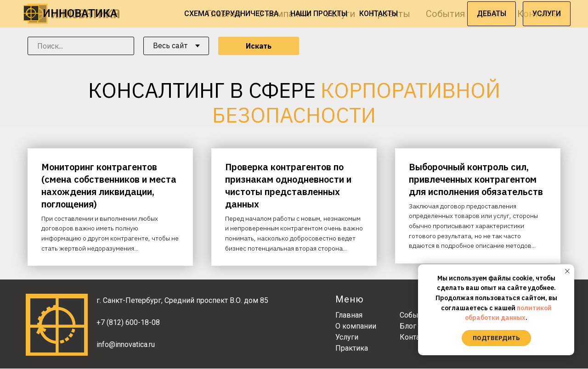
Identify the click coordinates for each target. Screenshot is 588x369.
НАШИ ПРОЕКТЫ (319, 14)
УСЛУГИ (547, 14)
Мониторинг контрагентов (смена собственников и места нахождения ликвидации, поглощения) (109, 185)
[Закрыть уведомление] (567, 271)
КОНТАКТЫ (379, 14)
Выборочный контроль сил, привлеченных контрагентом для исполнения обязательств (476, 179)
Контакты (416, 338)
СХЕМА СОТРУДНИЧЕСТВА (231, 14)
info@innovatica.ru (126, 345)
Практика (352, 349)
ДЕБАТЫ (492, 14)
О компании (356, 327)
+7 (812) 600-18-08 (128, 323)
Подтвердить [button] (496, 338)
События (415, 316)
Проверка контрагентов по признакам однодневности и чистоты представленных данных (288, 185)
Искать (259, 46)
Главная (349, 316)
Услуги (347, 338)
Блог (408, 327)
